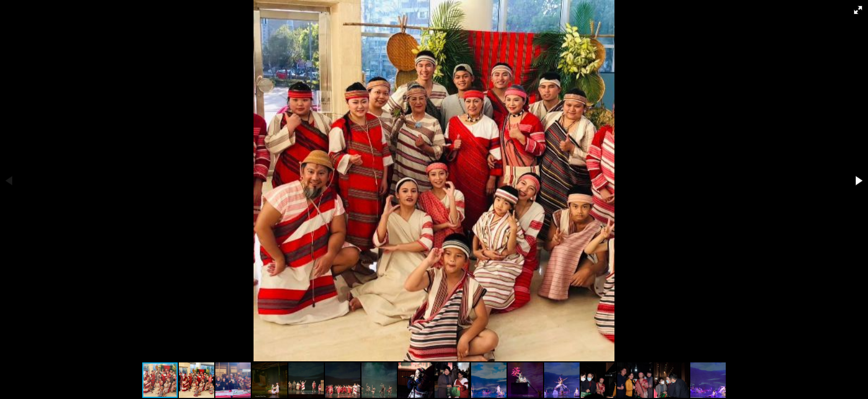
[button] (858, 10)
